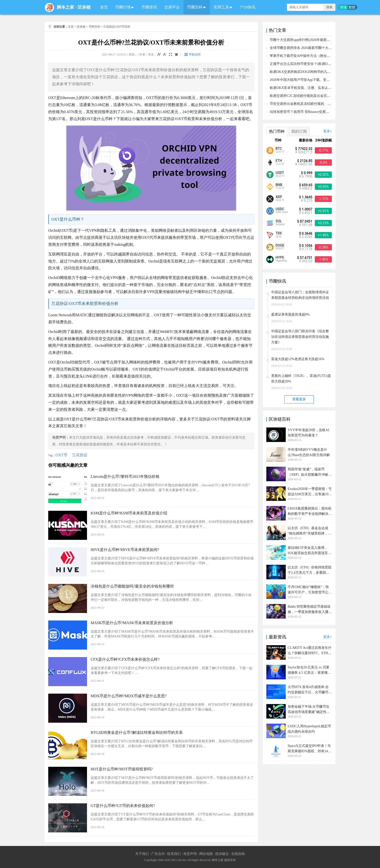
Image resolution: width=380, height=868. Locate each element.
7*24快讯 (248, 7)
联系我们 (174, 854)
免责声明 (190, 854)
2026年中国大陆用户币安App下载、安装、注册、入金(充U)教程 (317, 80)
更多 (327, 131)
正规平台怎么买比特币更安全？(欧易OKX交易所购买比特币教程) (319, 64)
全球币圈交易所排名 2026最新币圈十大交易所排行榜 (309, 48)
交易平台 (172, 7)
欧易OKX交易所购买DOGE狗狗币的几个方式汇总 (307, 72)
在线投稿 (238, 854)
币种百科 (95, 27)
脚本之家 (65, 7)
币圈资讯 (149, 7)
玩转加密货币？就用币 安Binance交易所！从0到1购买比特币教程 (318, 112)
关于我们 (142, 854)
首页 (104, 7)
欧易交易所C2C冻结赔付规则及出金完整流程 (303, 96)
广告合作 (158, 854)
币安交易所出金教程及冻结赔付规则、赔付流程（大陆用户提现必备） (322, 104)
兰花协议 (80, 455)
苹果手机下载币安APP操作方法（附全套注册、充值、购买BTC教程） (322, 56)
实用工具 (221, 7)
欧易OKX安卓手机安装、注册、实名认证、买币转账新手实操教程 (319, 88)
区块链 (84, 7)
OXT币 (61, 455)
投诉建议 (222, 854)
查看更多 (299, 399)
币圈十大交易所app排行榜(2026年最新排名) (302, 40)
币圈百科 (195, 7)
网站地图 (206, 854)
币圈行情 (123, 7)
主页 (71, 27)
